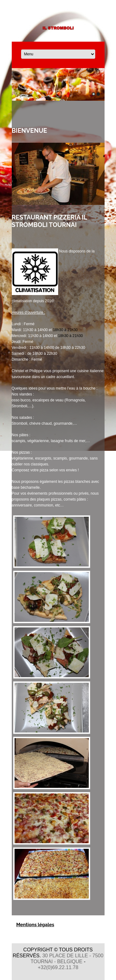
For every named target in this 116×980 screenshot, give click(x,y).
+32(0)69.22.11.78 (58, 967)
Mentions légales (35, 925)
